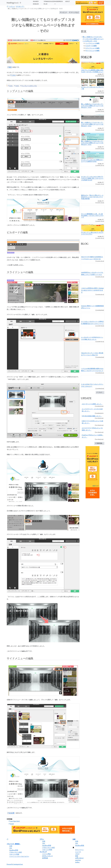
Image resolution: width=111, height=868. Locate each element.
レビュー (12, 6)
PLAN (46, 4)
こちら (13, 75)
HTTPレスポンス (48, 856)
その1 (10, 86)
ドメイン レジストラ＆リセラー (19, 856)
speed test (78, 860)
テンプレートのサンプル (28, 86)
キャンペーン (79, 850)
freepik (11, 824)
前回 (9, 67)
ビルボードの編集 (91, 46)
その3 (16, 86)
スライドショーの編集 (93, 48)
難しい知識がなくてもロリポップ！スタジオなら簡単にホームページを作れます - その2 (93, 39)
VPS (11, 848)
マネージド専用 (14, 854)
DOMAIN (36, 4)
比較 (74, 839)
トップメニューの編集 (93, 43)
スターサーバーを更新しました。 (92, 404)
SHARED (36, 1)
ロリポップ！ (20, 6)
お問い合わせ (79, 858)
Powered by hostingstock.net (15, 864)
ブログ (77, 854)
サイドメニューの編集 (93, 51)
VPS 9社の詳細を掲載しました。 (92, 416)
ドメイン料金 (46, 854)
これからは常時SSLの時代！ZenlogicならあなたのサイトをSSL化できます (92, 290)
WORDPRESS (59, 1)
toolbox (77, 862)
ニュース (78, 852)
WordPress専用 (14, 850)
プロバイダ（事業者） (14, 844)
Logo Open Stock (14, 821)
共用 (11, 846)
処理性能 (45, 858)
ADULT (67, 1)
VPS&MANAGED (49, 1)
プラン (42, 839)
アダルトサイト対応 (16, 852)
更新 (77, 856)
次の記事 (11, 813)
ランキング (43, 852)
